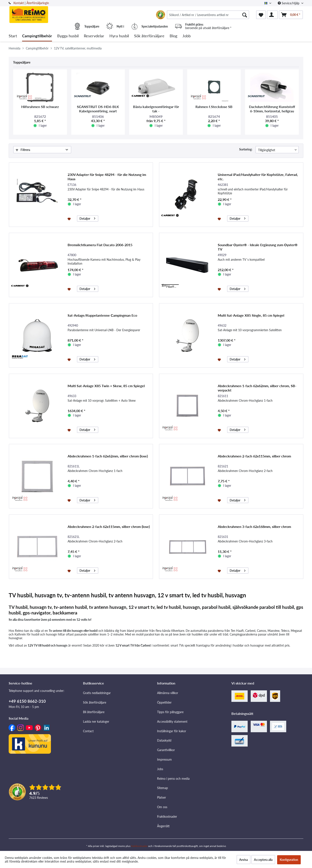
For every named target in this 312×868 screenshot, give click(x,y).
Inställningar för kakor (172, 731)
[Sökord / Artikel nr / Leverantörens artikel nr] (208, 15)
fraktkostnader (139, 846)
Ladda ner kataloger (96, 721)
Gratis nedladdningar (97, 693)
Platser (162, 797)
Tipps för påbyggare (170, 712)
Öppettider (164, 702)
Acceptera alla (263, 860)
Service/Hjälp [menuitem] (289, 3)
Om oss (162, 807)
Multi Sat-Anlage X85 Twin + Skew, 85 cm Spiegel (106, 386)
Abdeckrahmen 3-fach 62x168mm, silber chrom (254, 527)
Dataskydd (164, 740)
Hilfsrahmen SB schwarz (40, 107)
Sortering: (246, 149)
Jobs (160, 769)
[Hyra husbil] (119, 36)
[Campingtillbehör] (37, 36)
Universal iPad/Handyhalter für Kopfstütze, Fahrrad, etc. (258, 177)
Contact (88, 731)
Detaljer (87, 218)
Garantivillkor (166, 750)
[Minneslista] (261, 15)
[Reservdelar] (94, 36)
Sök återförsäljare (95, 702)
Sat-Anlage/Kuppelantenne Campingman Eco (102, 315)
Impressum (164, 759)
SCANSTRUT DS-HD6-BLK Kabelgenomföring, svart (98, 109)
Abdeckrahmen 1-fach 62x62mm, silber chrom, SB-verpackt (257, 388)
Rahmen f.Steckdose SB (214, 107)
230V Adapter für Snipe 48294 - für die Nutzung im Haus (107, 177)
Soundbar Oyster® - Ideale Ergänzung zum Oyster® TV (258, 247)
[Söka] (245, 15)
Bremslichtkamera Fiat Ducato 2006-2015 (100, 245)
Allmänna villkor (168, 693)
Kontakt (19, 3)
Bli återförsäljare (94, 712)
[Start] (13, 36)
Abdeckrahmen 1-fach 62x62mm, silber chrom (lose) (108, 456)
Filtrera (23, 150)
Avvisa (244, 860)
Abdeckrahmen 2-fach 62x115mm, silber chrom (254, 456)
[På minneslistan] (70, 219)
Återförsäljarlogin (38, 3)
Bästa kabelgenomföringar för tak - (156, 109)
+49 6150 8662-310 (27, 701)
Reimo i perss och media (173, 779)
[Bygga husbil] (68, 36)
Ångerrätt (163, 826)
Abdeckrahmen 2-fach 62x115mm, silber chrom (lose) (109, 527)
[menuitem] (208, 15)
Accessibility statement (172, 721)
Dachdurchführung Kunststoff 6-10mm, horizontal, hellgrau (272, 109)
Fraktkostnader (167, 816)
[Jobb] (187, 36)
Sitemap (162, 788)
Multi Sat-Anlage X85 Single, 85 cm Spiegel (251, 315)
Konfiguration (289, 860)
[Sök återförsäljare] (149, 36)
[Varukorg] (291, 15)
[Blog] (173, 36)
